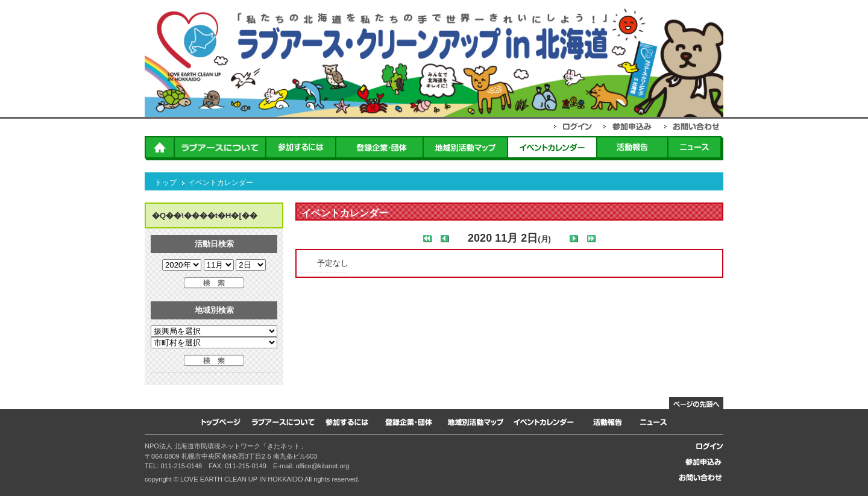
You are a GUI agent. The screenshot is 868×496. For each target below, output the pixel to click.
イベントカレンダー (221, 183)
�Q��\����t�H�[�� (205, 215)
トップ (166, 183)
